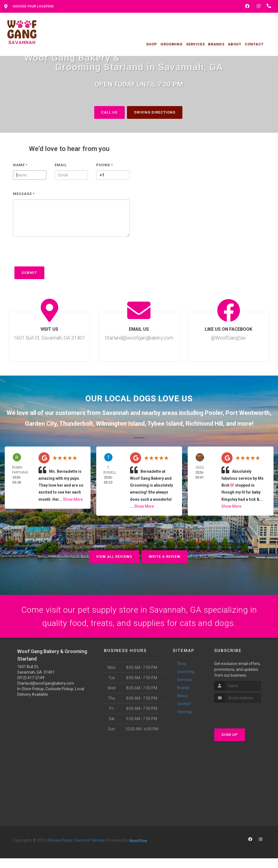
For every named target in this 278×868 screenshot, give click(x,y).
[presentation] (55, 254)
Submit (29, 273)
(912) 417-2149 (31, 678)
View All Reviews (114, 557)
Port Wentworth (248, 413)
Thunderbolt (76, 424)
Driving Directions (155, 112)
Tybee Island (165, 424)
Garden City (41, 424)
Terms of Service (90, 841)
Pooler (214, 413)
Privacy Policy (60, 841)
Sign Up (230, 735)
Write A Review (165, 557)
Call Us (109, 112)
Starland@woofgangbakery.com (46, 684)
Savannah (115, 413)
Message (24, 194)
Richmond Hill (204, 424)
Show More (73, 499)
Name (20, 165)
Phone (105, 165)
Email (61, 165)
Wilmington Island (120, 424)
